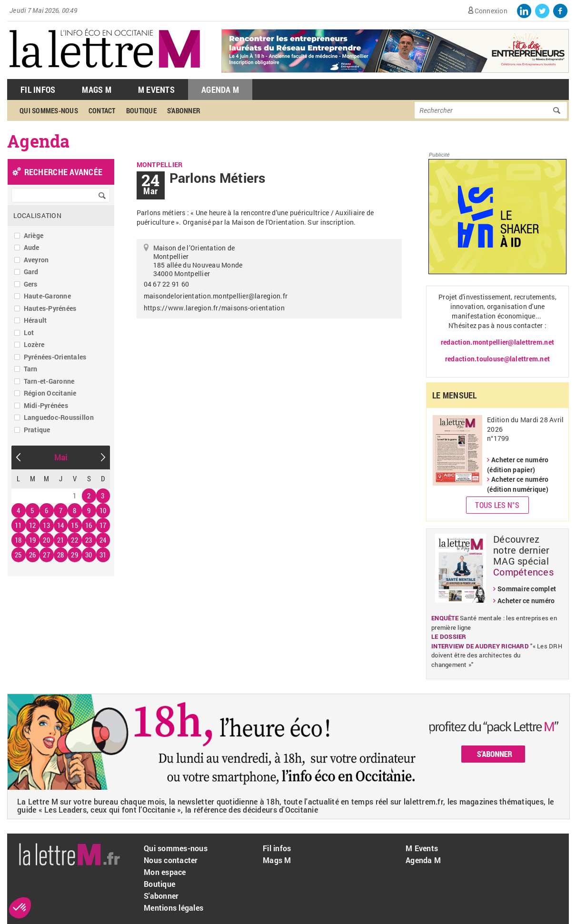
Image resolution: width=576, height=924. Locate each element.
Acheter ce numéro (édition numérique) (518, 484)
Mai (61, 457)
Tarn (31, 369)
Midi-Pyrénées (46, 405)
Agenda (39, 141)
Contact (102, 110)
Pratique (37, 430)
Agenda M (220, 89)
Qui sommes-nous (49, 110)
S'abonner (184, 110)
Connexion (491, 11)
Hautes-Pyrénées (50, 308)
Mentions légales (174, 908)
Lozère (34, 344)
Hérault (35, 320)
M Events (156, 89)
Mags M (97, 89)
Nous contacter (171, 860)
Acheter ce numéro (526, 601)
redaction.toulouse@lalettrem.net (497, 359)
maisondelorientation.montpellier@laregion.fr (216, 296)
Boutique (141, 110)
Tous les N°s (497, 505)
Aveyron (36, 260)
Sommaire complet (527, 589)
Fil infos (277, 848)
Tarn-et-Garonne (49, 381)
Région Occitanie (50, 393)
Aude (32, 247)
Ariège (34, 235)
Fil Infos (38, 89)
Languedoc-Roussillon (59, 417)
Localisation (37, 215)
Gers (31, 284)
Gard (31, 272)
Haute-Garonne (47, 296)
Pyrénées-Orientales (55, 357)
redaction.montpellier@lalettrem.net (497, 342)
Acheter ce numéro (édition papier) (518, 465)
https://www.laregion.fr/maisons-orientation (214, 308)
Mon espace (165, 872)
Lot (29, 333)
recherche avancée (63, 172)
